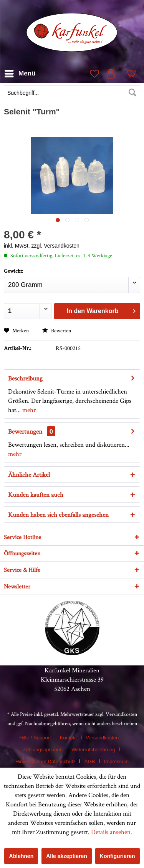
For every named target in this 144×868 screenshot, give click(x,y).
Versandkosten (121, 714)
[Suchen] (132, 93)
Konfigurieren (118, 856)
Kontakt (68, 738)
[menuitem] (72, 94)
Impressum (116, 762)
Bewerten (57, 330)
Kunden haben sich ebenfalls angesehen (58, 514)
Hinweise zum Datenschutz (46, 762)
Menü (20, 72)
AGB (90, 762)
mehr (28, 410)
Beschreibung (25, 378)
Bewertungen (25, 431)
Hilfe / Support (35, 738)
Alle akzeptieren (67, 856)
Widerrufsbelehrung (93, 750)
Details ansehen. (112, 832)
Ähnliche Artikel (29, 474)
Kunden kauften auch (36, 494)
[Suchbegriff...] (72, 93)
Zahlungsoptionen (43, 750)
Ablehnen (21, 856)
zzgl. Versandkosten (55, 246)
